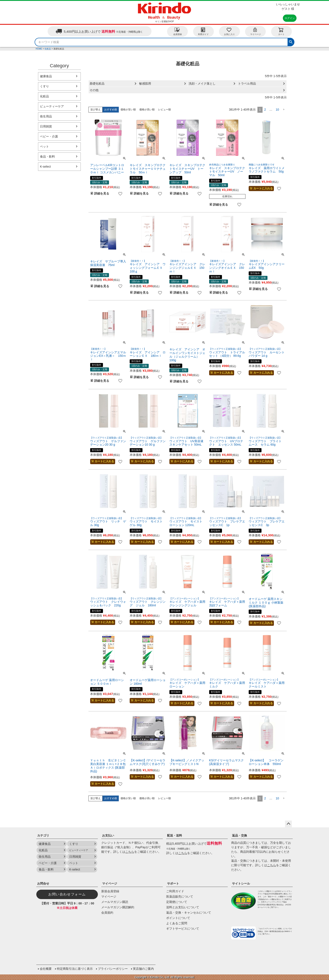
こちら (130, 852)
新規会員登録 (110, 891)
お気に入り (229, 31)
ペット (44, 146)
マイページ (256, 31)
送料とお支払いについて (183, 907)
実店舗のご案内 (143, 969)
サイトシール (241, 883)
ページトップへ (288, 824)
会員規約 (107, 913)
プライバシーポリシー (113, 969)
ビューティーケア (52, 106)
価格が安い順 (128, 110)
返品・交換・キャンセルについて (189, 913)
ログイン (290, 18)
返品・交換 (239, 835)
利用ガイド (203, 31)
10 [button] (277, 110)
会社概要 (46, 969)
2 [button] (265, 110)
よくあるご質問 (177, 923)
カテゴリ (43, 835)
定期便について (177, 902)
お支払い (108, 835)
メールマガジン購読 (115, 902)
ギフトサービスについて (183, 929)
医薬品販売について (180, 897)
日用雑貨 (46, 126)
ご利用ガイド (175, 891)
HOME (39, 49)
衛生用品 (46, 116)
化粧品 (48, 49)
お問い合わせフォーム (67, 894)
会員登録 (178, 31)
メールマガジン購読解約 (118, 907)
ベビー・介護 (49, 136)
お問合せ (43, 883)
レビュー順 (164, 110)
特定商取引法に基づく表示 (75, 969)
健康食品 (46, 76)
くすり (44, 86)
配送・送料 (175, 835)
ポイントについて (178, 918)
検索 (291, 41)
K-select (45, 167)
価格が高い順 (147, 110)
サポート (173, 883)
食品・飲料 (47, 157)
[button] (284, 110)
